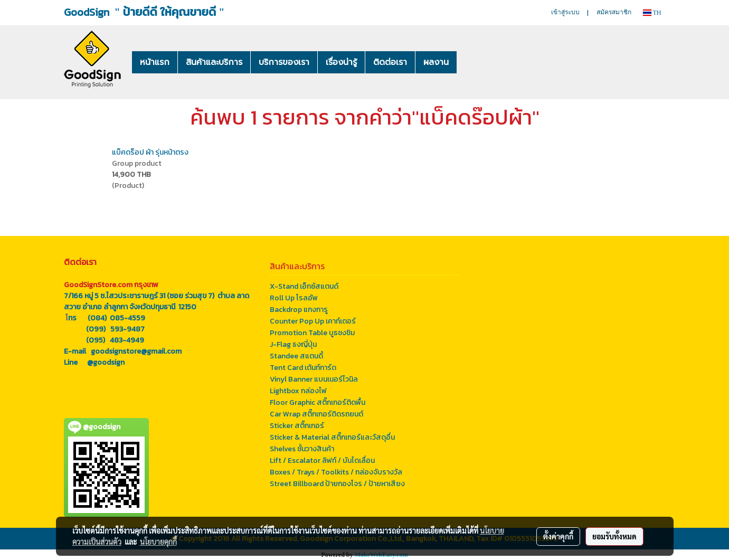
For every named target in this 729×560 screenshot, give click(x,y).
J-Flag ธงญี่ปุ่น (293, 344)
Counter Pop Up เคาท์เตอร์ (313, 321)
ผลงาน (436, 62)
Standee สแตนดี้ (296, 356)
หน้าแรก (155, 62)
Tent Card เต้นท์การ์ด (303, 368)
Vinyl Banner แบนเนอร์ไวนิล (314, 379)
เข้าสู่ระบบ (565, 12)
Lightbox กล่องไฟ (298, 391)
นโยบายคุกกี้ (158, 542)
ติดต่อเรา (390, 62)
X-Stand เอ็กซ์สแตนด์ (304, 286)
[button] (472, 62)
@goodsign (106, 362)
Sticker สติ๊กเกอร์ (297, 426)
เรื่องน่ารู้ (341, 62)
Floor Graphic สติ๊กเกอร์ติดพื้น (318, 402)
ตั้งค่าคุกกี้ (558, 536)
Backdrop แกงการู (299, 310)
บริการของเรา (284, 62)
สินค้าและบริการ (214, 62)
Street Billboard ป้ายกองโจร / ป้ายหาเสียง (337, 484)
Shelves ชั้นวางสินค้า (302, 449)
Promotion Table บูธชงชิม (312, 333)
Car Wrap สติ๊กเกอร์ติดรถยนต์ (316, 414)
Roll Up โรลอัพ (294, 298)
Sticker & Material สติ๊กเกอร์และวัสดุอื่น (332, 437)
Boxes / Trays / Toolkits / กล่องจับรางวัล (336, 472)
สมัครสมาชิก (614, 12)
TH (652, 13)
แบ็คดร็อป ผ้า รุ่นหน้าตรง (150, 152)
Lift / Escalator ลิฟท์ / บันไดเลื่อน (322, 461)
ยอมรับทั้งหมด (614, 536)
